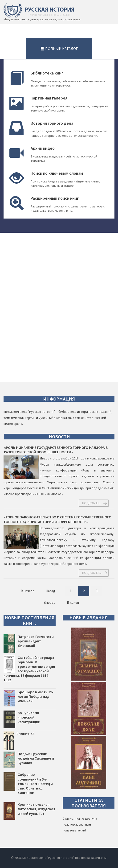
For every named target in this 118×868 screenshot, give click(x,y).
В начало (28, 591)
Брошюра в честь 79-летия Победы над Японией (36, 696)
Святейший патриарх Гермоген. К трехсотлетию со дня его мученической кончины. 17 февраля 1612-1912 (29, 669)
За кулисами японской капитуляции (29, 717)
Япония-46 (25, 734)
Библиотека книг (47, 73)
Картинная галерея (49, 98)
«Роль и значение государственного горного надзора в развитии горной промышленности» (56, 450)
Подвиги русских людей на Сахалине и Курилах (36, 758)
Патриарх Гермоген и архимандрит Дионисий (36, 641)
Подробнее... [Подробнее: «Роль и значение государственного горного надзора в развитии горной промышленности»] (92, 503)
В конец (73, 602)
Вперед (50, 602)
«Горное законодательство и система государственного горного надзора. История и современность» (58, 519)
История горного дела (52, 123)
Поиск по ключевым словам (57, 173)
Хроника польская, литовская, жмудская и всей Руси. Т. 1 (36, 809)
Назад (50, 591)
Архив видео (43, 148)
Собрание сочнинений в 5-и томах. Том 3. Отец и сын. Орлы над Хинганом (35, 783)
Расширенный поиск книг (55, 198)
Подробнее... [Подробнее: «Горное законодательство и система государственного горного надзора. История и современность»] (92, 573)
